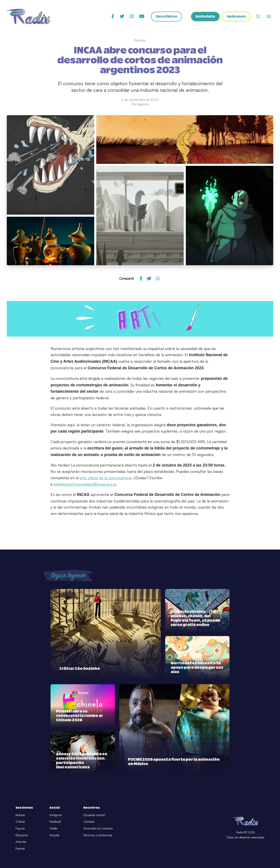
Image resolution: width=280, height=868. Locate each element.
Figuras (20, 828)
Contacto (89, 822)
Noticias (20, 815)
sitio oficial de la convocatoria (106, 478)
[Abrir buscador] (258, 16)
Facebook (55, 822)
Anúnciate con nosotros (98, 828)
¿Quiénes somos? (94, 815)
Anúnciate (205, 17)
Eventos (20, 849)
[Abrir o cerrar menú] (269, 16)
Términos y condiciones (98, 835)
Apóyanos (236, 17)
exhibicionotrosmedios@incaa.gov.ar (85, 484)
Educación (22, 835)
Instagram (56, 815)
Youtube (54, 835)
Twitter (53, 828)
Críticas (20, 822)
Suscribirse (166, 17)
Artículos (21, 842)
